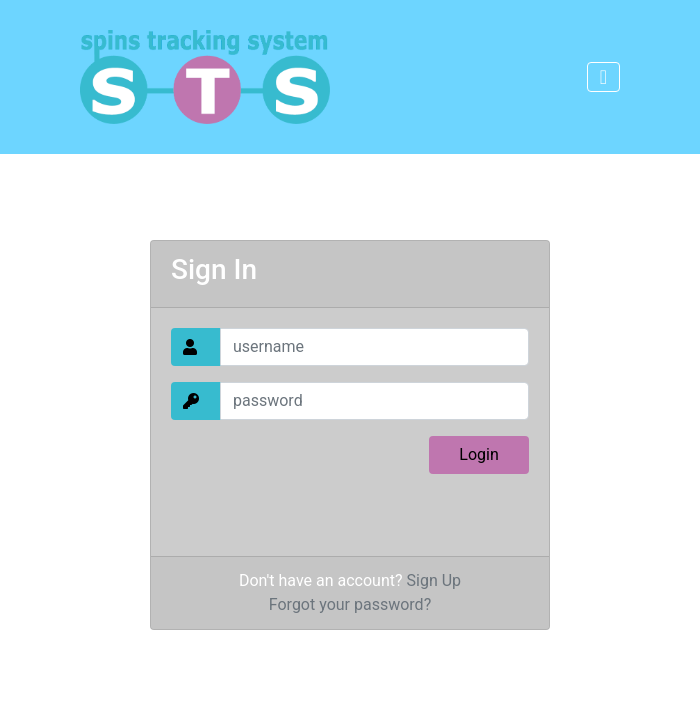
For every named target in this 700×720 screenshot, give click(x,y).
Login (478, 454)
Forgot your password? (350, 604)
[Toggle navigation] (603, 77)
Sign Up (434, 580)
